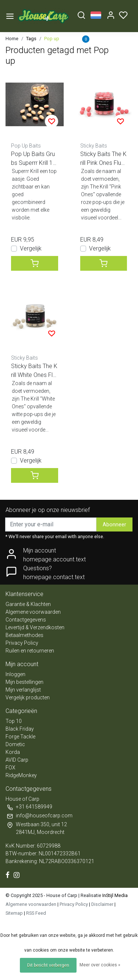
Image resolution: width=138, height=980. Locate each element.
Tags (31, 39)
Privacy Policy (22, 643)
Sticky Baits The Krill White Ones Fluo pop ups (34, 371)
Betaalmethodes (24, 635)
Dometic (15, 744)
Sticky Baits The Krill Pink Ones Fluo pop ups (103, 159)
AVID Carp (17, 760)
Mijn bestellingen (24, 682)
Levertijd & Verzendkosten (35, 627)
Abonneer (114, 525)
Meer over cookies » (100, 965)
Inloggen (15, 674)
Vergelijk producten (28, 697)
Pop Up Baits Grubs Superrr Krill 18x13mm (33, 159)
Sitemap (14, 913)
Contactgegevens (26, 620)
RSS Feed (36, 913)
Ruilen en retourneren (30, 651)
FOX (10, 768)
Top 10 (14, 721)
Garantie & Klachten (28, 604)
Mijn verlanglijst (23, 690)
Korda (13, 752)
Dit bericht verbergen (48, 965)
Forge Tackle (20, 737)
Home (12, 39)
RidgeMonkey (21, 775)
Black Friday (20, 729)
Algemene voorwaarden (33, 612)
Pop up (52, 39)
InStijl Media (114, 895)
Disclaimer (102, 904)
